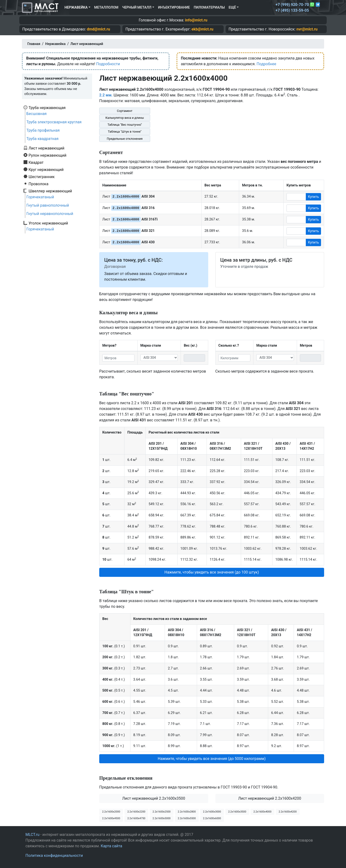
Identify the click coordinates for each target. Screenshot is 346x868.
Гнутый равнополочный (48, 205)
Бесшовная (37, 114)
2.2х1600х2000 (111, 812)
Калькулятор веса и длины (125, 118)
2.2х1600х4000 (262, 812)
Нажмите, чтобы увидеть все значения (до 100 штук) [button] (212, 572)
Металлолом (106, 7)
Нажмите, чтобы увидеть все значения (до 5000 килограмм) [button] (212, 759)
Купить (313, 197)
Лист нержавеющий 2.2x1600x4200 (270, 798)
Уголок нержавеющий (48, 223)
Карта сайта (111, 846)
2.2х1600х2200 (136, 812)
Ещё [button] (232, 7)
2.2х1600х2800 (187, 812)
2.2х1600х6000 (212, 818)
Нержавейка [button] (76, 7)
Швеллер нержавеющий (50, 191)
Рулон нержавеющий (47, 155)
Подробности (108, 64)
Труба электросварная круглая (54, 122)
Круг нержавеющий (46, 170)
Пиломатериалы (209, 7)
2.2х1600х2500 (162, 812)
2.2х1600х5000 (162, 818)
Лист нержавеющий (47, 148)
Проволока (38, 184)
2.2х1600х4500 (111, 818)
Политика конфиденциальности (54, 856)
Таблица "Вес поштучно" (125, 125)
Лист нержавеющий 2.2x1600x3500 (154, 798)
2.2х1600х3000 (212, 812)
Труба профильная (43, 130)
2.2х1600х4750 (136, 818)
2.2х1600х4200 (288, 812)
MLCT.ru (32, 835)
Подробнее (266, 64)
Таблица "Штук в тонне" (125, 132)
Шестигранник (42, 177)
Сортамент (125, 111)
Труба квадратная (42, 139)
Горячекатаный (40, 197)
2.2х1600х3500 (237, 812)
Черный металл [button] (137, 7)
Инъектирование (174, 7)
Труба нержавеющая (47, 108)
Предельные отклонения (125, 139)
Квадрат (36, 162)
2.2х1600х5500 (187, 818)
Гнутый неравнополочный (50, 214)
